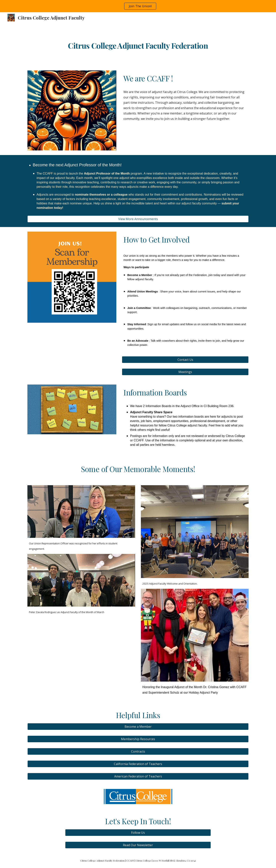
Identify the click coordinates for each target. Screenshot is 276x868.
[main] (138, 44)
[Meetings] (185, 372)
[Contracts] (138, 751)
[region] (138, 6)
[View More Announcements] (138, 219)
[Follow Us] (138, 833)
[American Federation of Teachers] (138, 776)
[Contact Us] (185, 360)
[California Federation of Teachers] (138, 764)
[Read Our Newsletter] (138, 845)
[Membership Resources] (138, 739)
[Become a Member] (138, 727)
